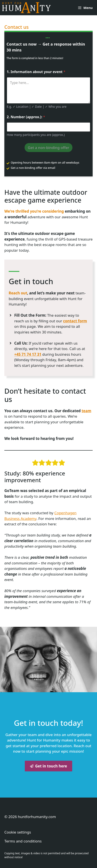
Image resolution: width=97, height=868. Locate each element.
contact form (75, 321)
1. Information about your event (36, 72)
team (86, 411)
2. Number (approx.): (26, 117)
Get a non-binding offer (48, 148)
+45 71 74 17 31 (28, 354)
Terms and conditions (23, 841)
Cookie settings (18, 832)
